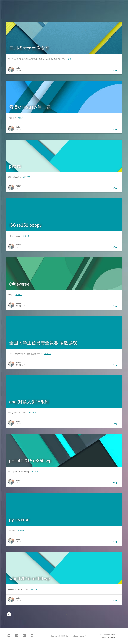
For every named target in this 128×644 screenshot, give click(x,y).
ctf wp (115, 70)
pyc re (15, 166)
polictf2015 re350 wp (30, 461)
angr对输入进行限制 (29, 402)
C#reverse (19, 284)
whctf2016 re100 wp (30, 578)
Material (111, 637)
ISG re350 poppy (25, 225)
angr (116, 424)
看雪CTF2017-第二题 (30, 107)
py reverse (19, 520)
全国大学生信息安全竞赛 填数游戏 (43, 343)
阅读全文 (71, 59)
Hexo (113, 635)
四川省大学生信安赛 (29, 48)
